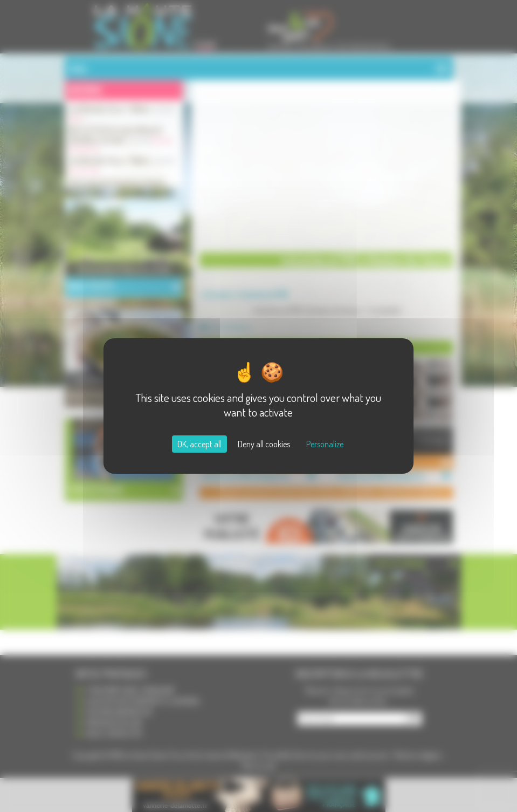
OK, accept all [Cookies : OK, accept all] (199, 444)
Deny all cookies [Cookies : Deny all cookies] (264, 444)
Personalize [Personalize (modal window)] (325, 444)
